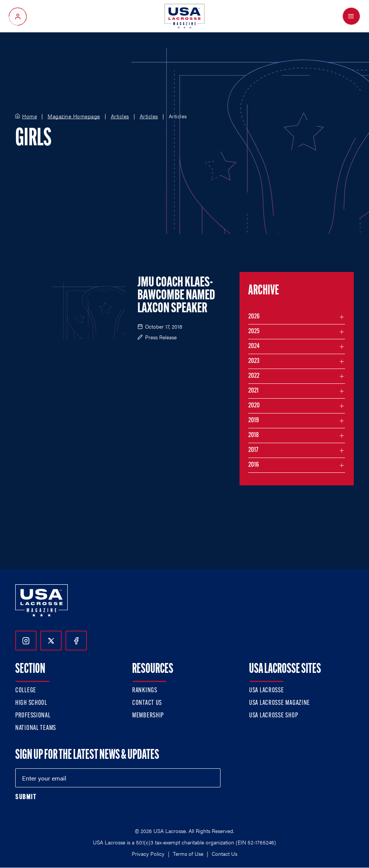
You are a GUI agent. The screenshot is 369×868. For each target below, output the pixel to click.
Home (30, 116)
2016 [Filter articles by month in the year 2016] (254, 465)
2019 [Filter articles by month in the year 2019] (254, 420)
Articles (120, 116)
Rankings (145, 691)
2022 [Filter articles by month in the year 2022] (254, 376)
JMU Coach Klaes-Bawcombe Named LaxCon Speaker (176, 296)
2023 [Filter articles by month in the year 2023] (254, 361)
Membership (148, 716)
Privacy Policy (148, 854)
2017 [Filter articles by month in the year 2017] (253, 450)
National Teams (36, 728)
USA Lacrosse (267, 691)
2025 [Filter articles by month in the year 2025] (254, 331)
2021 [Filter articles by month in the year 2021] (253, 391)
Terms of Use (188, 854)
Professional (33, 716)
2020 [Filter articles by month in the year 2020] (254, 406)
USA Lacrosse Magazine (280, 703)
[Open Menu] (351, 16)
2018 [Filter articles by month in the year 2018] (254, 435)
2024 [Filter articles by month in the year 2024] (254, 346)
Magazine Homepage (74, 116)
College (26, 691)
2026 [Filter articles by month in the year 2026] (254, 317)
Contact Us (147, 703)
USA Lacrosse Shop (273, 716)
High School (31, 703)
